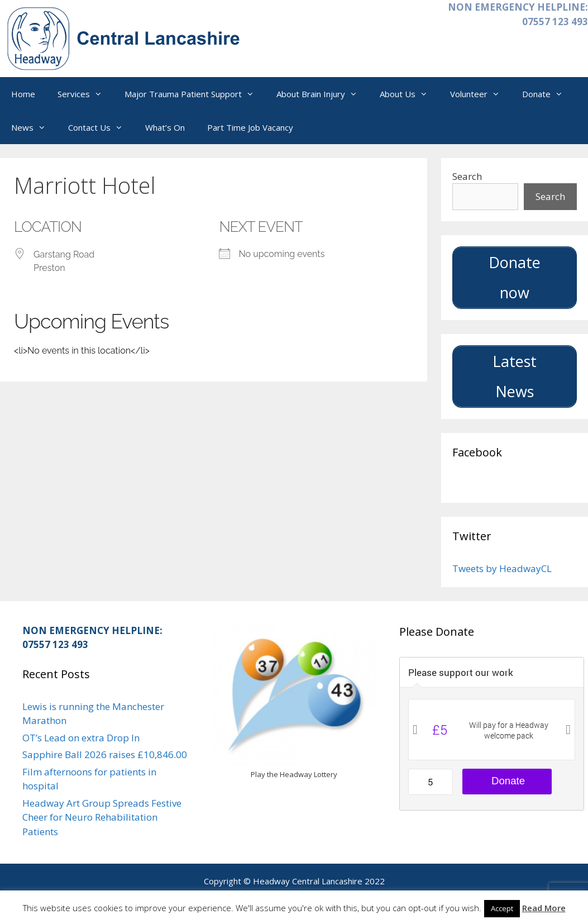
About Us (409, 94)
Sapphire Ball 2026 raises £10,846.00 (105, 754)
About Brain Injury (322, 94)
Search (467, 176)
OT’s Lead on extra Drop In (81, 738)
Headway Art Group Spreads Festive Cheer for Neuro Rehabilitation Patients (102, 817)
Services (85, 94)
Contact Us (101, 127)
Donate (548, 94)
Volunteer (481, 94)
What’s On (165, 127)
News (34, 127)
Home (23, 94)
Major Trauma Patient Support (195, 94)
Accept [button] (502, 908)
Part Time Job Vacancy (250, 127)
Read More (544, 908)
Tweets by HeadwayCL (502, 568)
